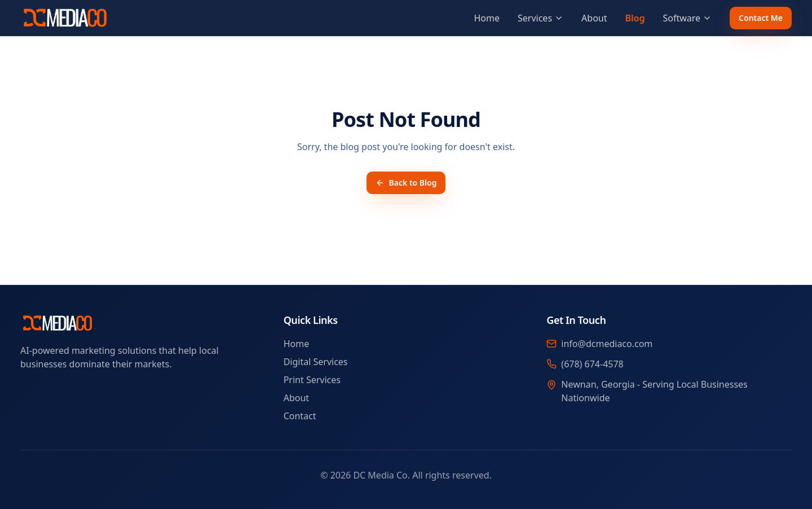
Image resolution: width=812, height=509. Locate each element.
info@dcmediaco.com (607, 344)
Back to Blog (406, 183)
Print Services (312, 380)
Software (687, 18)
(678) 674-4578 (592, 364)
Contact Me (761, 18)
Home (487, 18)
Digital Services (316, 362)
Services (540, 18)
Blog (635, 18)
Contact (300, 416)
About (594, 18)
